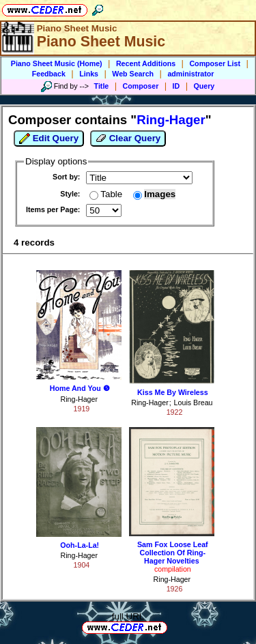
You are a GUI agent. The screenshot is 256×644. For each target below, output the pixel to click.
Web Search (133, 74)
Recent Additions (146, 63)
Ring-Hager (79, 399)
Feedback (49, 74)
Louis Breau (194, 402)
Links (89, 74)
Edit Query (49, 138)
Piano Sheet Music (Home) (57, 63)
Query (204, 86)
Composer (141, 86)
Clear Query (128, 138)
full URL (128, 616)
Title (102, 86)
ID (176, 86)
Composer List (215, 63)
